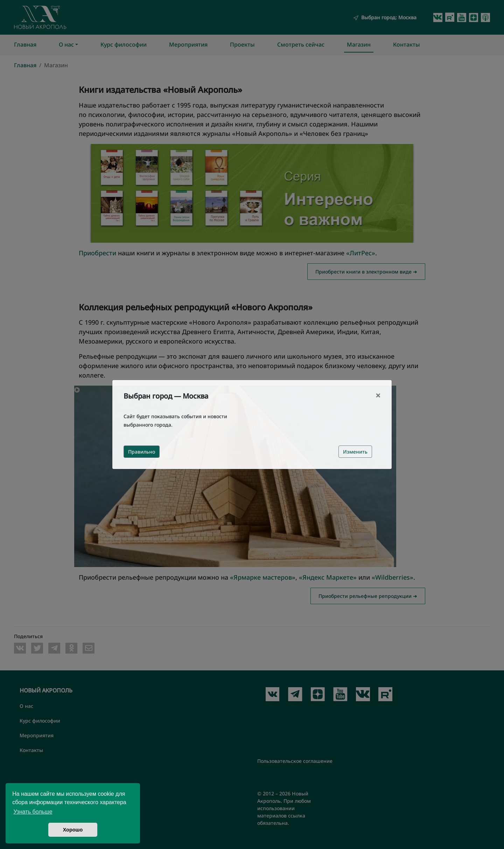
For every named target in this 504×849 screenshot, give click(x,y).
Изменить (355, 452)
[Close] (378, 395)
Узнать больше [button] (33, 812)
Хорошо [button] (73, 830)
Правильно (142, 452)
